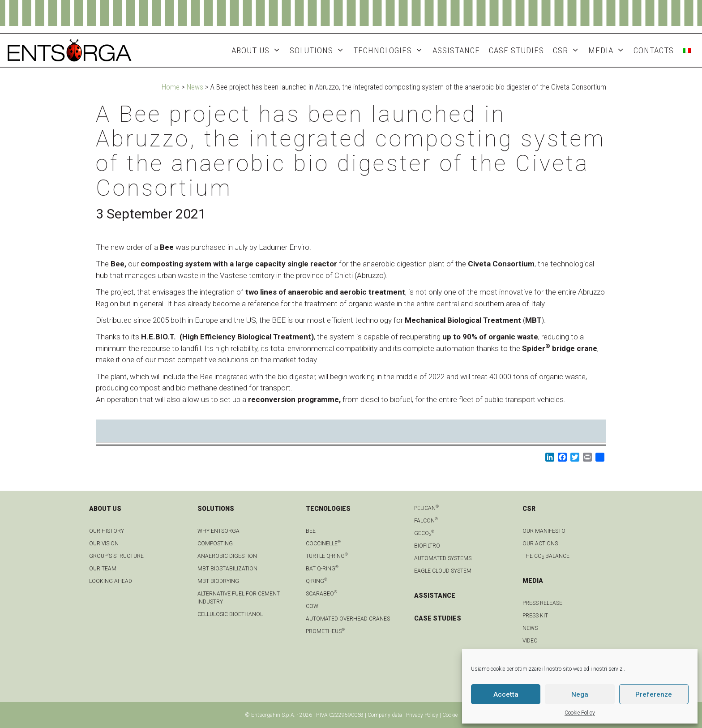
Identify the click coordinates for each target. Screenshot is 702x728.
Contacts (654, 50)
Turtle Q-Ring (327, 556)
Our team (103, 569)
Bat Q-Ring (322, 569)
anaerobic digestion (227, 556)
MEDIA (609, 50)
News (195, 87)
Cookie (450, 715)
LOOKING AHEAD (111, 581)
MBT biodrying (218, 581)
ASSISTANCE (456, 50)
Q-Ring (317, 581)
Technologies (390, 50)
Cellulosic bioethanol (230, 614)
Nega (580, 694)
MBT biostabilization (227, 569)
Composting (215, 544)
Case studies (516, 50)
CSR (568, 50)
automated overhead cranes (348, 619)
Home (171, 87)
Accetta (506, 694)
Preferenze (654, 694)
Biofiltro (427, 546)
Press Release (542, 603)
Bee (311, 531)
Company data (385, 715)
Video (530, 641)
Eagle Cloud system (443, 571)
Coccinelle (323, 544)
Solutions (319, 50)
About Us (258, 50)
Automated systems (443, 558)
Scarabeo (321, 594)
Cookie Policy (580, 713)
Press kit (535, 616)
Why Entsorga (218, 531)
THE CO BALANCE (546, 556)
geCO (424, 533)
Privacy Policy (422, 715)
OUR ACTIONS (540, 544)
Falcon (426, 521)
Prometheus (325, 631)
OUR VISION (104, 544)
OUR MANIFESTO (544, 531)
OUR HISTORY (107, 531)
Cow (312, 606)
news (530, 628)
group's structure (116, 556)
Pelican (426, 508)
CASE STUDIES (438, 618)
